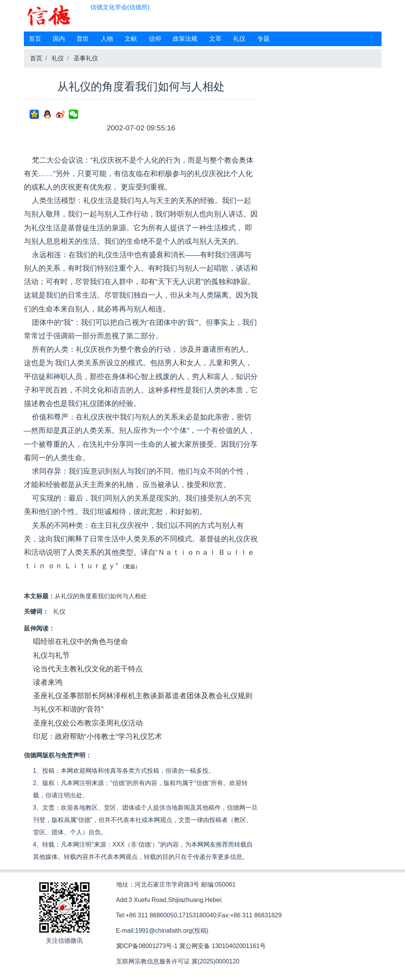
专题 (263, 39)
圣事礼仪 (86, 58)
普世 (83, 39)
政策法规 (185, 39)
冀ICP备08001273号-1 (147, 946)
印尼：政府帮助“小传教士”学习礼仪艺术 (98, 736)
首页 (35, 39)
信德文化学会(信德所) (120, 7)
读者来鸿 (48, 682)
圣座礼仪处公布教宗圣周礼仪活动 (88, 723)
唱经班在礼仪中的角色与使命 (81, 641)
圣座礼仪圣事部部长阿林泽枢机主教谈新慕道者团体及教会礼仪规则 (143, 696)
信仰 (155, 39)
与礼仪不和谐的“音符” (68, 709)
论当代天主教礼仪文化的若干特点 (88, 669)
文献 (131, 39)
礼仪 (239, 39)
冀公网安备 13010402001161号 (222, 946)
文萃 (215, 39)
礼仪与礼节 (51, 655)
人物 (107, 39)
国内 (59, 39)
